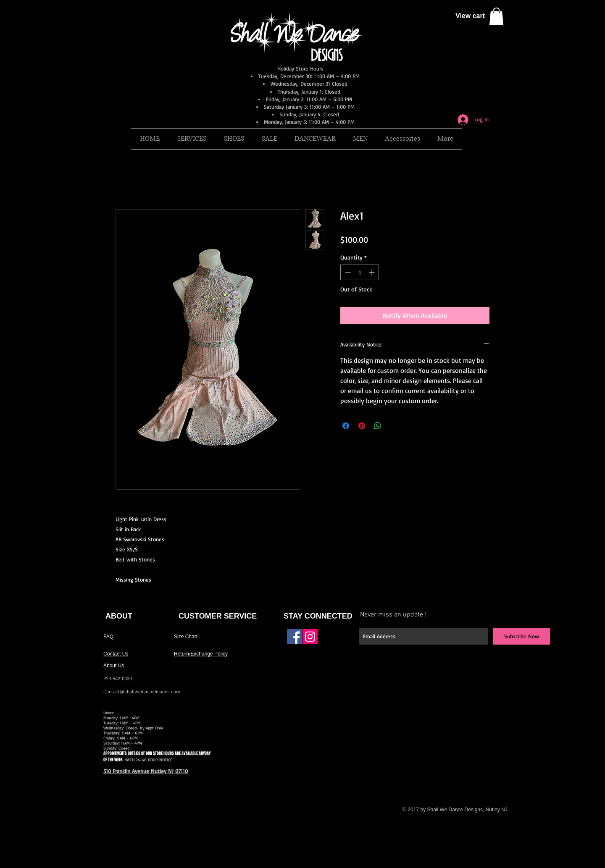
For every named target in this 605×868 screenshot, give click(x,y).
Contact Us (116, 654)
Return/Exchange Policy (201, 654)
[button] (496, 16)
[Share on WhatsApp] (378, 426)
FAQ (108, 637)
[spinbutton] (360, 272)
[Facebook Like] (337, 640)
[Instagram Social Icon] (310, 637)
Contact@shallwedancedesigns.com (142, 692)
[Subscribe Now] (522, 636)
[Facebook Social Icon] (295, 637)
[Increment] (372, 272)
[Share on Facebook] (346, 426)
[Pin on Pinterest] (362, 426)
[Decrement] (347, 272)
